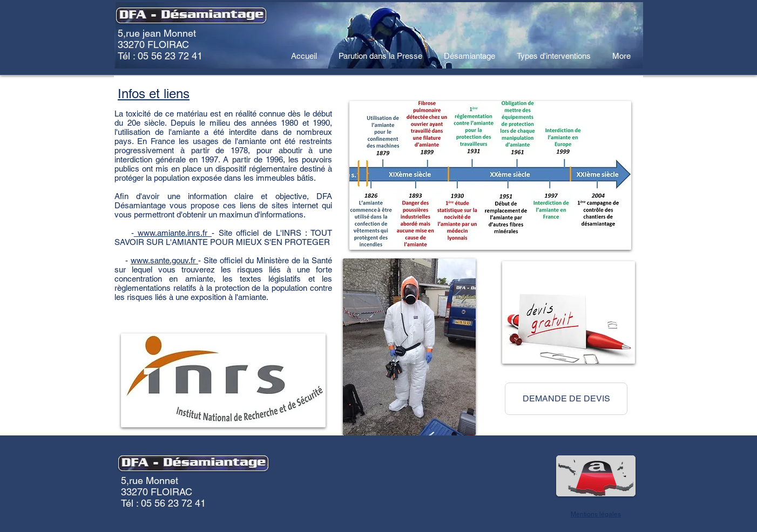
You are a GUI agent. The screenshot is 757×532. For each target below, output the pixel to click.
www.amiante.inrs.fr (173, 233)
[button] (566, 399)
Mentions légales (596, 514)
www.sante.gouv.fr (164, 260)
